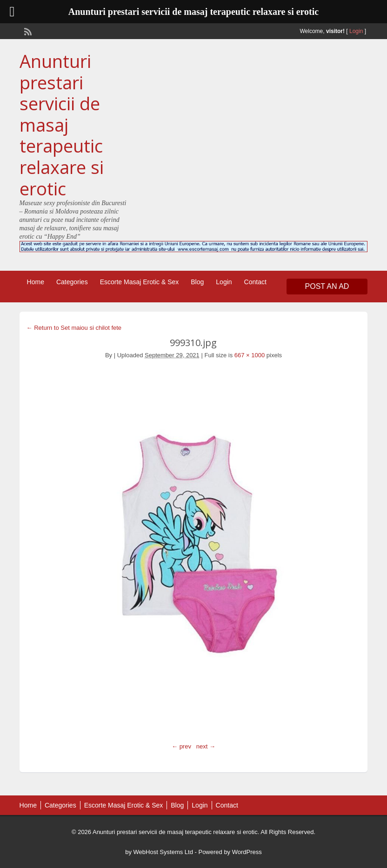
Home (36, 282)
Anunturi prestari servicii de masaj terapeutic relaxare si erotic (62, 125)
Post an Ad (327, 286)
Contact (255, 282)
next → (206, 746)
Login (356, 31)
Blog (197, 282)
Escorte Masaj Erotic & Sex (140, 282)
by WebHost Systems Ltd (159, 852)
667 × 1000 (250, 355)
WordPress (247, 852)
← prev (181, 746)
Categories (72, 282)
